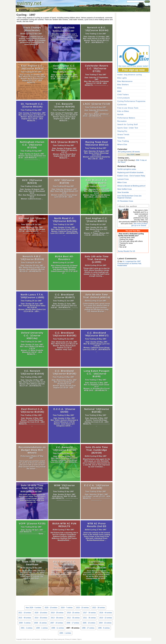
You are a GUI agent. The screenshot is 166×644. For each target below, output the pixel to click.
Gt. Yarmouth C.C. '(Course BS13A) (32, 105)
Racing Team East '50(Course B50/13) (97, 143)
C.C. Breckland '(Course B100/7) (64, 296)
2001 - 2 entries (27, 628)
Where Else (122, 144)
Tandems (121, 138)
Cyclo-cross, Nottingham (97, 563)
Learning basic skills (127, 237)
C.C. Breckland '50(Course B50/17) (97, 334)
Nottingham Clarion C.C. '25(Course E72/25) (32, 145)
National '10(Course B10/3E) (97, 410)
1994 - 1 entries (65, 633)
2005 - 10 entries (89, 623)
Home (24, 10)
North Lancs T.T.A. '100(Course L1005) (32, 296)
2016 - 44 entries (106, 613)
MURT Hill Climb (64, 28)
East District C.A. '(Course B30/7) (97, 182)
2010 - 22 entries (106, 618)
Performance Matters (29, 456)
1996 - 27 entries (88, 628)
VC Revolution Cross (125, 201)
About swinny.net (59, 639)
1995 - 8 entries (104, 628)
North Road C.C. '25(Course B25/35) (64, 220)
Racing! (122, 245)
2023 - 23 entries (82, 608)
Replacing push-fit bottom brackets (130, 172)
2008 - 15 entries (40, 623)
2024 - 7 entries (67, 608)
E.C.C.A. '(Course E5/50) (64, 410)
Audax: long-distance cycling (130, 75)
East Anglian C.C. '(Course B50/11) (97, 220)
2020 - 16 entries (41, 613)
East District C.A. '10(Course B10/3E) (32, 410)
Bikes (120, 88)
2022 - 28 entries (99, 608)
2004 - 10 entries (105, 623)
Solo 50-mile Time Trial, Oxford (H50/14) (97, 296)
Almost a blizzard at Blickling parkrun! (131, 186)
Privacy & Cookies (71, 639)
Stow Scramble (123, 192)
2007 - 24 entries (57, 623)
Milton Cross (122, 182)
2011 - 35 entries (89, 618)
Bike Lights (122, 78)
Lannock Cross (123, 179)
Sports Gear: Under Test (128, 128)
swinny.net (29, 3)
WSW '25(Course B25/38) (64, 487)
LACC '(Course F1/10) (97, 104)
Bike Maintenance (125, 81)
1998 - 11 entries (58, 628)
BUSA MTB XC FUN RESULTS (64, 525)
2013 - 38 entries (57, 618)
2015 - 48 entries (25, 618)
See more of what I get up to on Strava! (140, 225)
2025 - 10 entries (51, 608)
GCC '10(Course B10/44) (64, 182)
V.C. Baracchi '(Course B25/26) (64, 105)
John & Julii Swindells (33, 639)
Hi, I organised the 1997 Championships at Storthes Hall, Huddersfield (129, 263)
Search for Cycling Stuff (127, 124)
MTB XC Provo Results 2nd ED (97, 525)
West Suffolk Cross (124, 189)
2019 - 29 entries (57, 613)
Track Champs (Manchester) (32, 29)
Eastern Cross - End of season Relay (131, 176)
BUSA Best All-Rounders (64, 258)
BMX (119, 91)
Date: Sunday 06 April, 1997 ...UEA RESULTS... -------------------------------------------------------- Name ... (32, 532)
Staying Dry (122, 131)
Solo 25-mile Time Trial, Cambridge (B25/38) (97, 450)
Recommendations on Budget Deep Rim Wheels (32, 450)
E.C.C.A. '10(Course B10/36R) (97, 487)
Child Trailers (123, 95)
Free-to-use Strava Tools (128, 108)
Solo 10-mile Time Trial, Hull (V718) (32, 487)
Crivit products (123, 98)
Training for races (126, 243)
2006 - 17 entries (73, 623)
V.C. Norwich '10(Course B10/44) (32, 372)
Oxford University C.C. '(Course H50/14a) (32, 336)
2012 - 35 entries (73, 618)
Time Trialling (91, 34)
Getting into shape (126, 239)
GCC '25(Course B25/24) (32, 182)
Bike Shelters (123, 85)
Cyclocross (122, 105)
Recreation (122, 121)
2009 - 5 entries (25, 623)
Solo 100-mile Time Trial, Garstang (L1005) (97, 259)
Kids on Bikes (123, 111)
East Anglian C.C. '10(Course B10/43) (64, 67)
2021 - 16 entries (25, 613)
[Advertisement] (133, 29)
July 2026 (130, 155)
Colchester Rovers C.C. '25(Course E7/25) (97, 69)
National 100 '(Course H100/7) (32, 220)
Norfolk (120, 115)
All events (136, 152)
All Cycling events (124, 152)
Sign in (79, 639)
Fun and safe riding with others (131, 241)
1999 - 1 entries (42, 628)
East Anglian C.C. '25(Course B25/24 (32, 67)
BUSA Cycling (26, 34)
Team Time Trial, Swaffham (32, 563)
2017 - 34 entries (89, 613)
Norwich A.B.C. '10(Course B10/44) (97, 29)
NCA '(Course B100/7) (64, 142)
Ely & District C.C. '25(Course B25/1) (64, 563)
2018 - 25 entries (73, 613)
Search (147, 2)
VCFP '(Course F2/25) (32, 524)
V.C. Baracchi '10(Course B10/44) (64, 449)
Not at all (123, 247)
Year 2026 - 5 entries (33, 608)
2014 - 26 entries (41, 618)
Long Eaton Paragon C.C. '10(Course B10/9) (97, 374)
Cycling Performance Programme (131, 101)
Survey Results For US (126, 251)
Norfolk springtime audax (127, 169)
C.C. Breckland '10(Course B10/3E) (64, 334)
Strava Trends (123, 135)
